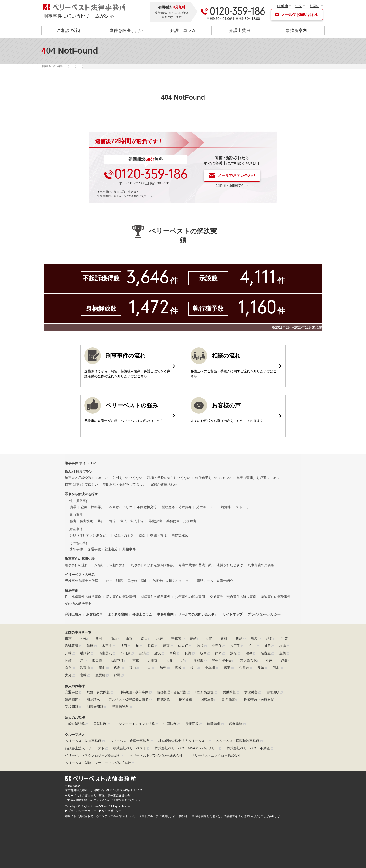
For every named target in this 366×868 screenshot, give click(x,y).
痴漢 (73, 507)
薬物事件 (129, 549)
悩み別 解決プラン (79, 472)
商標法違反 (180, 535)
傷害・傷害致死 (81, 521)
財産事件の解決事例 (156, 597)
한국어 (315, 6)
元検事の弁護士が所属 (81, 581)
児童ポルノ (204, 507)
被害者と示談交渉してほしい (86, 478)
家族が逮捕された (164, 484)
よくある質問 (118, 614)
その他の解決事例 (78, 603)
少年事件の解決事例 (190, 597)
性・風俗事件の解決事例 (83, 597)
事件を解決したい (126, 30)
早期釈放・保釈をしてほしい (124, 484)
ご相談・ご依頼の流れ (109, 565)
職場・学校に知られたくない (169, 478)
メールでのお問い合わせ (196, 614)
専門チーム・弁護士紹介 (215, 581)
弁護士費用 (240, 30)
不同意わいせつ (121, 507)
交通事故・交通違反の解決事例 (233, 597)
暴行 (101, 521)
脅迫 (112, 521)
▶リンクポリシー (110, 811)
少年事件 (76, 549)
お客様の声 (94, 614)
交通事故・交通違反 (102, 549)
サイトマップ (233, 614)
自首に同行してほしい (81, 484)
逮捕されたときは (230, 565)
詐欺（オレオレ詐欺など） (89, 535)
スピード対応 (113, 581)
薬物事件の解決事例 (276, 597)
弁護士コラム (183, 30)
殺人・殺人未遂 (132, 521)
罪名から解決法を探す (81, 494)
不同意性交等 (147, 507)
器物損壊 (155, 521)
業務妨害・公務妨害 (181, 521)
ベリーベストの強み (80, 575)
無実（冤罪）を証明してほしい (260, 478)
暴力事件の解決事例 (121, 597)
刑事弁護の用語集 (261, 565)
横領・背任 (158, 535)
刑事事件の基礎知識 (80, 559)
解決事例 (72, 590)
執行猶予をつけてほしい (213, 478)
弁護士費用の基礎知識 (195, 565)
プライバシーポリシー (264, 614)
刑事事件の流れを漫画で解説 (152, 565)
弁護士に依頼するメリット (172, 581)
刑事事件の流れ (77, 565)
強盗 (142, 535)
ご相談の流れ (70, 30)
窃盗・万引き (124, 535)
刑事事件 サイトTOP (80, 463)
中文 (299, 6)
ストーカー (244, 507)
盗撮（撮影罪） (93, 507)
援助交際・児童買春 (177, 507)
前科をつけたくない (128, 478)
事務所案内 (296, 30)
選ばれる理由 (137, 581)
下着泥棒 (224, 507)
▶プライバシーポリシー (81, 811)
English (282, 6)
